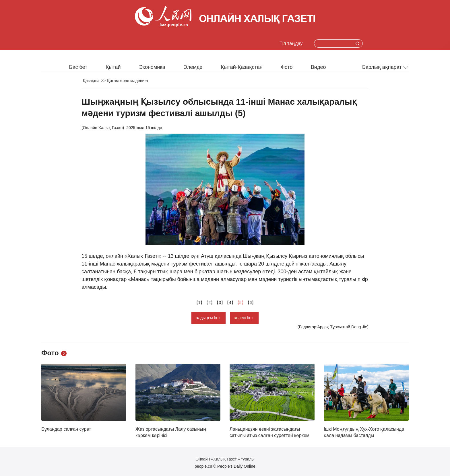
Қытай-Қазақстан (242, 67)
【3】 (220, 303)
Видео (318, 67)
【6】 (251, 303)
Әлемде (193, 67)
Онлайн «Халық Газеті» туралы (225, 459)
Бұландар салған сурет (66, 429)
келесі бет (244, 318)
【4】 (230, 303)
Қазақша (91, 81)
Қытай (113, 67)
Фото (287, 67)
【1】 (199, 303)
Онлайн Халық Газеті (103, 128)
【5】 (240, 303)
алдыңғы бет (208, 318)
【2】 (210, 303)
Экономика (152, 67)
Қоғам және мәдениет (128, 81)
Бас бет (78, 67)
